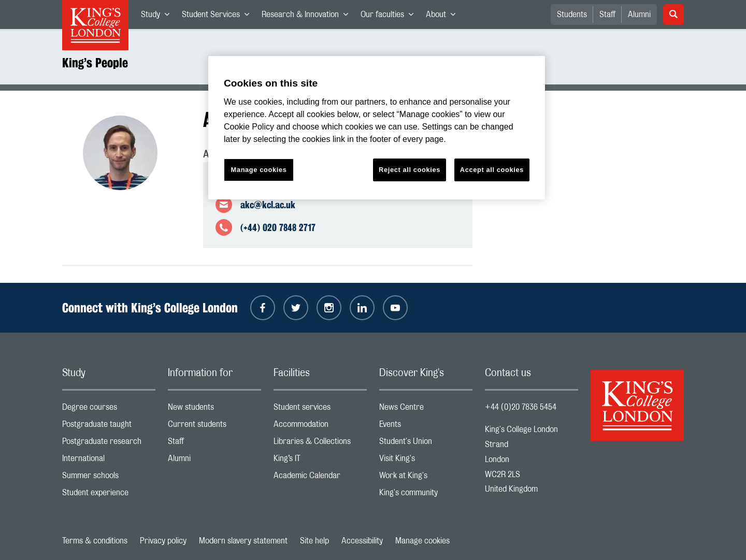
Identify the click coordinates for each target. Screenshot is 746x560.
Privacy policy (163, 541)
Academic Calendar (320, 478)
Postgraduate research (109, 444)
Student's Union (426, 444)
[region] (377, 128)
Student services (320, 410)
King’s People (95, 63)
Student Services (219, 17)
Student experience (109, 495)
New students (214, 410)
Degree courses (109, 410)
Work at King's (426, 478)
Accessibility (362, 541)
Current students (214, 427)
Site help (314, 541)
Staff (607, 15)
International (109, 461)
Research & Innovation (308, 17)
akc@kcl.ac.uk (268, 205)
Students (572, 15)
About (444, 17)
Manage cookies (422, 541)
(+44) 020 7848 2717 (278, 227)
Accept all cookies (492, 170)
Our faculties (390, 17)
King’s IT (320, 461)
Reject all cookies (410, 170)
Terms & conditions (95, 541)
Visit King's (426, 461)
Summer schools (109, 478)
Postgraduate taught (109, 427)
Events (426, 427)
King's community (426, 495)
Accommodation (320, 427)
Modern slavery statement (243, 541)
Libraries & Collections (320, 444)
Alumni (639, 15)
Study (158, 17)
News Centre (426, 410)
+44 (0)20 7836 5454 (521, 407)
